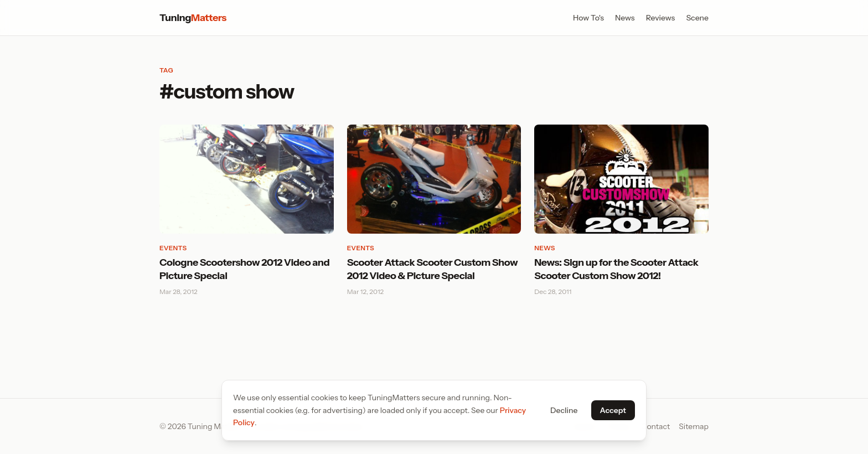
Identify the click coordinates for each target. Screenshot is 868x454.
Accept (613, 410)
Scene (697, 18)
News (625, 18)
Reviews (661, 18)
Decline (564, 410)
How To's (588, 18)
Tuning (193, 18)
